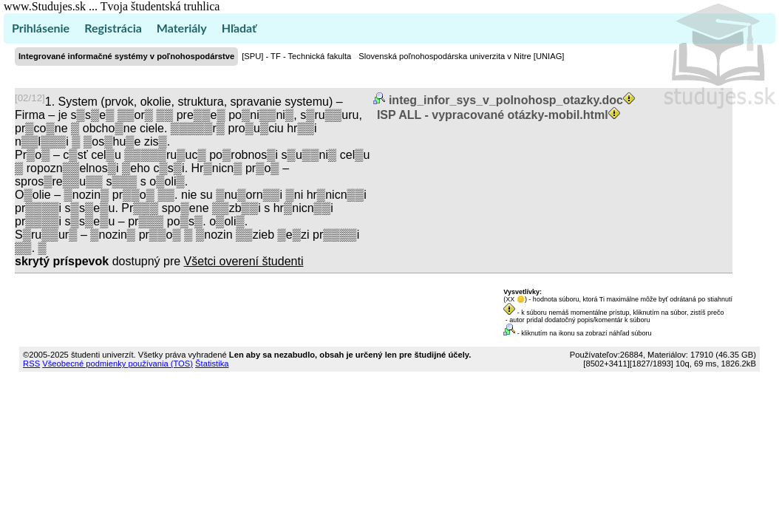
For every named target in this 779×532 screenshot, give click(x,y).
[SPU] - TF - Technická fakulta (296, 56)
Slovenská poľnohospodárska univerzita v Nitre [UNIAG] (461, 56)
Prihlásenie (41, 28)
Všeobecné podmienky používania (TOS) (118, 364)
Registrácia (113, 28)
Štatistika (212, 364)
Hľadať (239, 28)
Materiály (182, 28)
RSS (31, 364)
